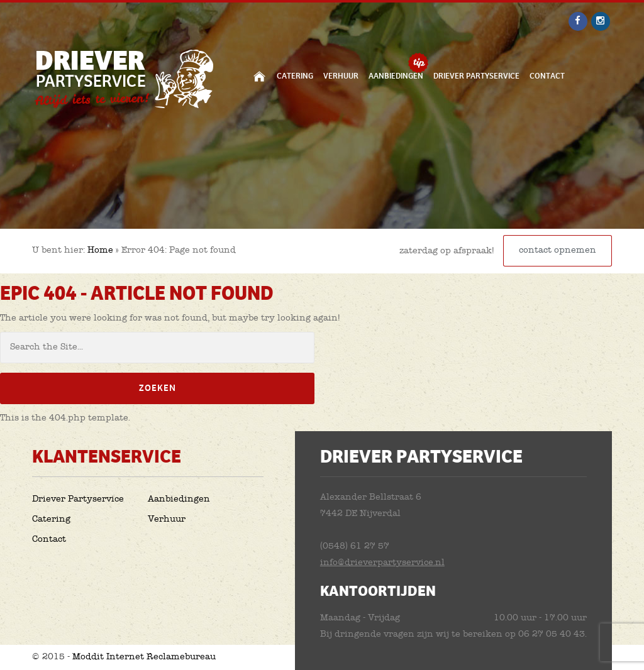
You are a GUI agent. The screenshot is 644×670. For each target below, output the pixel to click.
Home (259, 76)
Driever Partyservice (476, 76)
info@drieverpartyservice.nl (382, 563)
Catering (295, 76)
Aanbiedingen (396, 76)
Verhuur (341, 76)
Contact (547, 76)
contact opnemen (558, 250)
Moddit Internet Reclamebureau (144, 657)
